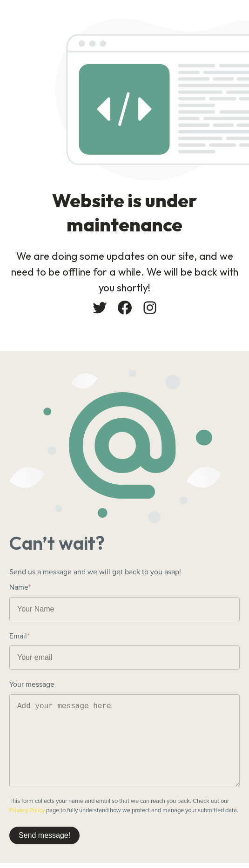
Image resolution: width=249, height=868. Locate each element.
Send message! (44, 835)
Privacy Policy (27, 810)
